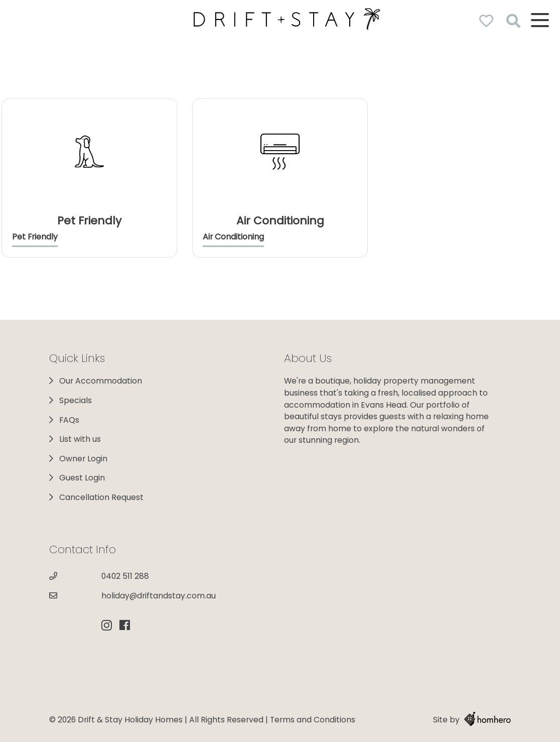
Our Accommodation (101, 381)
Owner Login (83, 459)
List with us (80, 439)
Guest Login (82, 478)
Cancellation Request (101, 497)
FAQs (69, 420)
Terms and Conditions (313, 720)
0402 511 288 (125, 576)
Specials (76, 400)
